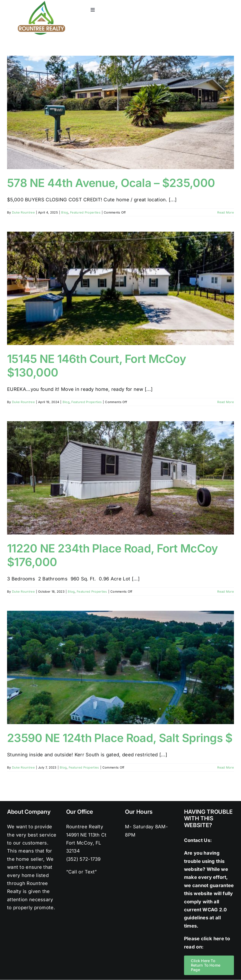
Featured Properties (85, 212)
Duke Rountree (23, 212)
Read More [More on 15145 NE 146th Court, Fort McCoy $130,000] (226, 402)
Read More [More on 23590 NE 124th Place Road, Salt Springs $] (226, 767)
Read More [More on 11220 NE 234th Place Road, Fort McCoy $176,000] (226, 591)
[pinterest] (222, 2)
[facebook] (193, 2)
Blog (65, 212)
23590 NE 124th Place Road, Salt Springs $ (120, 738)
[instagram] (213, 2)
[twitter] (203, 2)
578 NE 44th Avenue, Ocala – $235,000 (111, 183)
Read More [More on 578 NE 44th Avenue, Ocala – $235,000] (226, 212)
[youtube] (232, 2)
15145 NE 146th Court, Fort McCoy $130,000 (96, 366)
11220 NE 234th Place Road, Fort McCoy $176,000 (112, 555)
